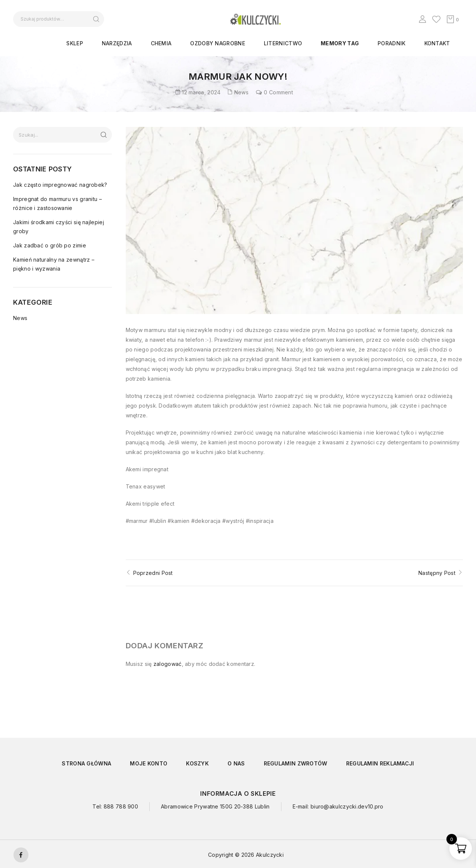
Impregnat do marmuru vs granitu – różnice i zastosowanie (57, 203)
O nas (236, 762)
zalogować (168, 662)
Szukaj (96, 19)
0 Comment (278, 92)
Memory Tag (340, 43)
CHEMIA (161, 43)
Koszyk (197, 762)
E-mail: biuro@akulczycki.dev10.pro (338, 805)
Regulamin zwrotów (296, 762)
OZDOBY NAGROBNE (218, 43)
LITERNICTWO (283, 43)
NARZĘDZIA (117, 43)
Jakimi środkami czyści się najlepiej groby (59, 227)
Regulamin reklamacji (380, 762)
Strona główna (86, 762)
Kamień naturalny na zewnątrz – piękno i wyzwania (54, 264)
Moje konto (149, 762)
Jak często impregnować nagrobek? (60, 185)
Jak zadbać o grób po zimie (50, 245)
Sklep (75, 43)
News (241, 92)
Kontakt (437, 43)
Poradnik (391, 43)
